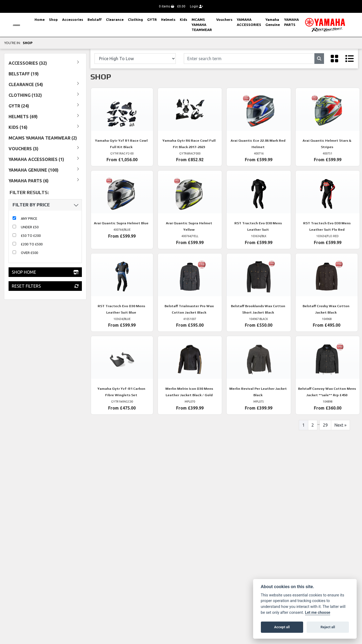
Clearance (115, 20)
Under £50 (30, 227)
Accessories (73, 20)
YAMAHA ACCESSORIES (249, 22)
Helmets (168, 20)
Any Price (29, 218)
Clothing (135, 20)
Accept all (282, 627)
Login (197, 6)
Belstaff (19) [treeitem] (24, 74)
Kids (184, 20)
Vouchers (224, 20)
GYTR (152, 20)
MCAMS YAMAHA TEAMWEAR (202, 25)
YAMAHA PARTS (291, 22)
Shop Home (45, 272)
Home (40, 20)
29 (325, 425)
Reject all (328, 627)
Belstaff (95, 20)
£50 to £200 (31, 236)
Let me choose (318, 613)
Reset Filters (45, 286)
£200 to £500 (32, 244)
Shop (53, 20)
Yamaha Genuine (273, 22)
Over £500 (29, 253)
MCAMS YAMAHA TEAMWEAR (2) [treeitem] (43, 138)
